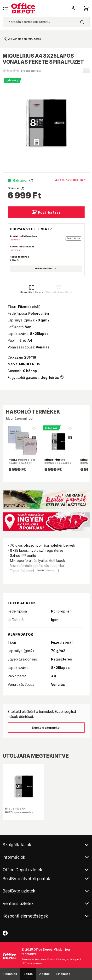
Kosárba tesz (46, 212)
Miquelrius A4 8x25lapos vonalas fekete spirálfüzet (19, 812)
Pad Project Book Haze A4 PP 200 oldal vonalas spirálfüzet (22, 465)
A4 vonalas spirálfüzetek (25, 39)
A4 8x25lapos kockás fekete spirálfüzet (58, 463)
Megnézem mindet (20, 419)
